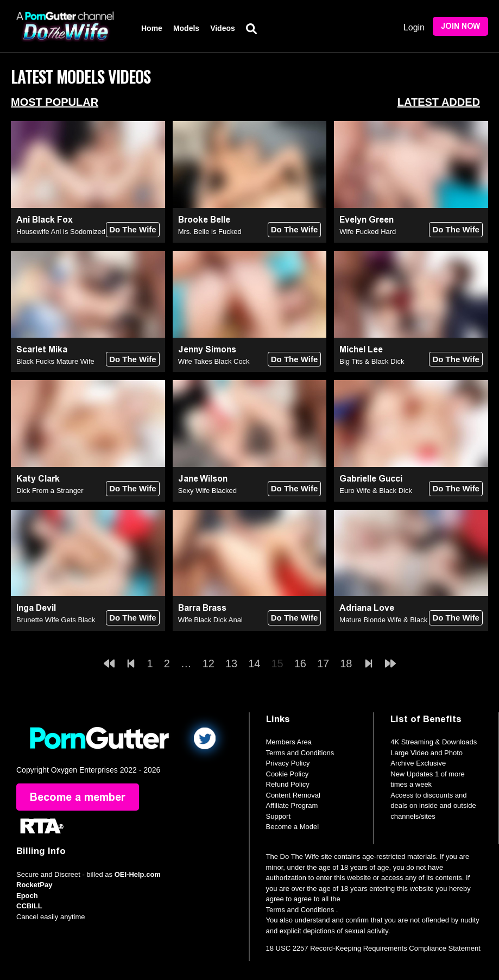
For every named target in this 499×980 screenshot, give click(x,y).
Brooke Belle (204, 220)
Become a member (78, 797)
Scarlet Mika (42, 349)
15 (277, 663)
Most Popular (55, 102)
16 (300, 663)
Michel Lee (361, 349)
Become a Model (293, 827)
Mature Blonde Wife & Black (383, 620)
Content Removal (293, 795)
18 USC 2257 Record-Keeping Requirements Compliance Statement (373, 948)
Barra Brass (202, 608)
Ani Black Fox (45, 220)
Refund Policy (288, 784)
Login (414, 27)
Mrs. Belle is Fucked (210, 232)
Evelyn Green (367, 220)
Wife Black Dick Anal (210, 620)
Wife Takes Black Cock (214, 361)
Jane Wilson (203, 479)
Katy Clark (38, 479)
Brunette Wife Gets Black (56, 620)
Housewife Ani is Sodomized (61, 232)
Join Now (460, 26)
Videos (223, 28)
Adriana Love (367, 608)
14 (254, 663)
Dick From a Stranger (50, 491)
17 (323, 663)
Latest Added (439, 102)
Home (152, 28)
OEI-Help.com (138, 874)
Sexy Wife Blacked (207, 491)
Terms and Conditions (300, 753)
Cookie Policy (288, 774)
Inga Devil (36, 608)
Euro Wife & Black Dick (376, 491)
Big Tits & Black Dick (372, 361)
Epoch (27, 896)
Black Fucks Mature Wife (55, 361)
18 (346, 663)
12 (209, 663)
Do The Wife (133, 229)
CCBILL (29, 906)
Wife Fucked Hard (368, 232)
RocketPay (34, 885)
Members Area (289, 742)
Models (186, 28)
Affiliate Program (292, 805)
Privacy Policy (288, 763)
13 (231, 663)
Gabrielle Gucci (371, 479)
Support (279, 816)
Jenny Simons (207, 349)
